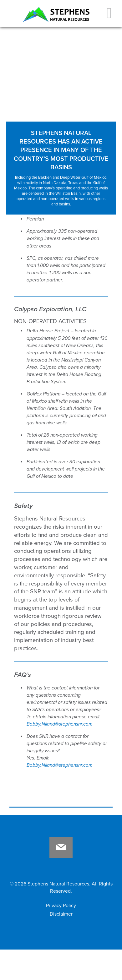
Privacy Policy (61, 906)
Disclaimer (61, 914)
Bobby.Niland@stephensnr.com (59, 724)
